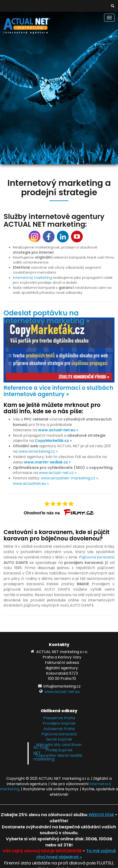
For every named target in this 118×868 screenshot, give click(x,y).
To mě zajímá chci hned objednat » (76, 854)
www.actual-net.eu (62, 692)
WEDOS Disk (101, 815)
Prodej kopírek (59, 750)
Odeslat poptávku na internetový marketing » (47, 317)
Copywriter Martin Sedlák (59, 755)
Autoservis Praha (59, 729)
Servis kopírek (59, 739)
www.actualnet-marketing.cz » (69, 478)
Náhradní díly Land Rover (59, 745)
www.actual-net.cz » (58, 473)
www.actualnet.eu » (31, 484)
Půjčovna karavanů (97, 557)
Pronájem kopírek (59, 723)
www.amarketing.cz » (38, 451)
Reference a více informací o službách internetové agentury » (58, 391)
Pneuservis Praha (59, 718)
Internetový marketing (32, 277)
